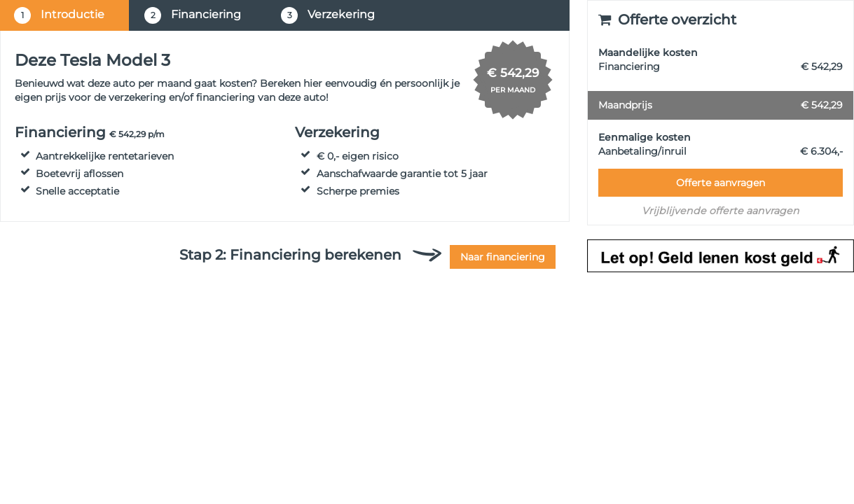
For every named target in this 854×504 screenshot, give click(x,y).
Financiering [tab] (193, 15)
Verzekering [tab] (328, 15)
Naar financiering (503, 257)
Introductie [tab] (59, 15)
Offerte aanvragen (721, 183)
